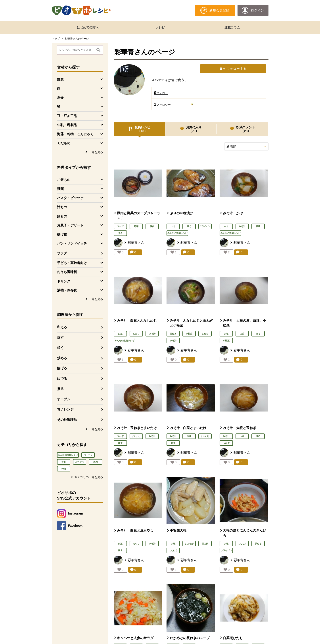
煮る (60, 389)
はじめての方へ (88, 27)
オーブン (64, 399)
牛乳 (64, 462)
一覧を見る (96, 152)
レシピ (160, 27)
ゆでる (62, 379)
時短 (64, 469)
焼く (60, 348)
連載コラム (232, 27)
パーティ (88, 455)
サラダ (62, 253)
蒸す (60, 337)
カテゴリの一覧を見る (89, 477)
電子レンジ (65, 409)
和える (62, 327)
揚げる (62, 368)
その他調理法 (67, 420)
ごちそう (80, 462)
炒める (62, 358)
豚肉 (96, 462)
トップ (56, 39)
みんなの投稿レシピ (68, 455)
